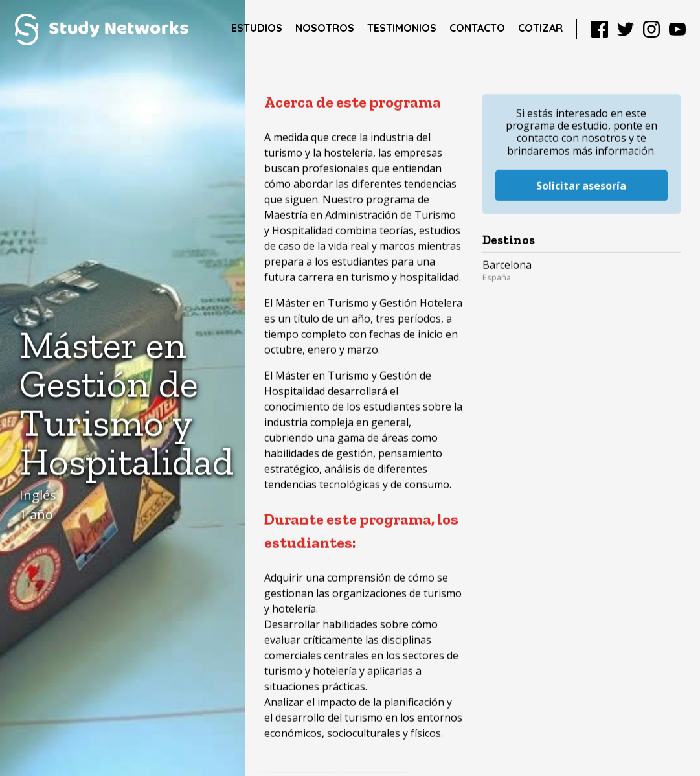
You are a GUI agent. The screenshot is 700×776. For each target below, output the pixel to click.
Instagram (651, 29)
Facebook (600, 29)
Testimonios (402, 28)
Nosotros (325, 28)
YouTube (677, 29)
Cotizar (540, 28)
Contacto (477, 28)
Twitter (626, 29)
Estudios (257, 28)
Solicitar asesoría (581, 170)
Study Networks (101, 29)
